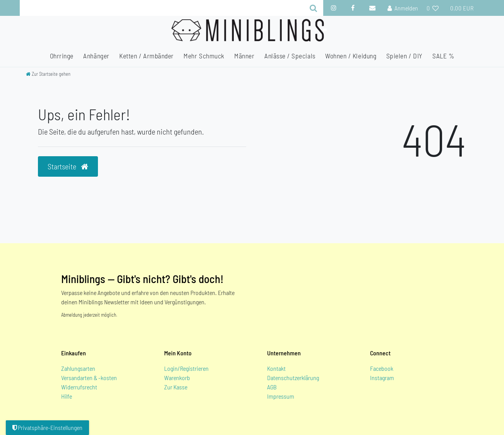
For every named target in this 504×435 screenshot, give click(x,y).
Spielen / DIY (405, 56)
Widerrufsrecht (79, 387)
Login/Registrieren (186, 368)
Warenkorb (177, 378)
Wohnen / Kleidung (351, 56)
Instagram (382, 378)
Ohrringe (62, 56)
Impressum (281, 396)
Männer (244, 56)
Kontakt (276, 368)
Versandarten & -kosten (89, 378)
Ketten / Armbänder (147, 56)
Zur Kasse (176, 387)
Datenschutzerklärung (293, 378)
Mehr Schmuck (204, 56)
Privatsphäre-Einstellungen (47, 427)
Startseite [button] (68, 166)
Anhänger (96, 56)
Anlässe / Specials (290, 56)
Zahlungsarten (78, 368)
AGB (272, 387)
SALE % (443, 56)
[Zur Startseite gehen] (48, 74)
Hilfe (67, 396)
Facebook (382, 368)
